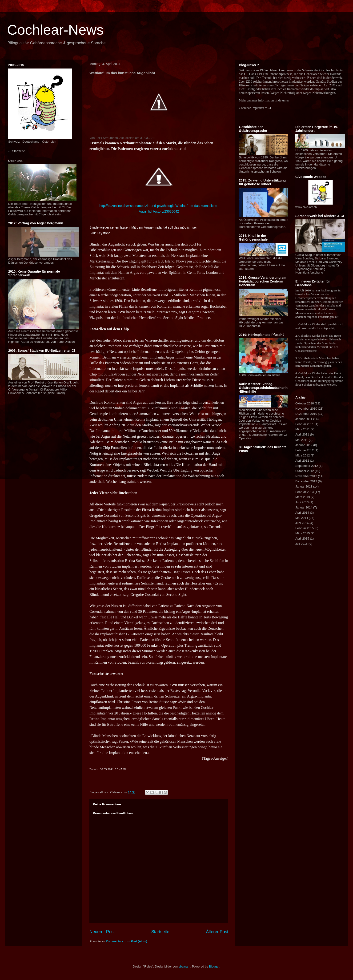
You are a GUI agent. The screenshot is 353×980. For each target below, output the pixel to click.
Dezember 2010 (306, 414)
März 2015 (303, 533)
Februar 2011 (305, 424)
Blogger (214, 966)
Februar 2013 (305, 492)
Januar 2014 (304, 507)
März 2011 (303, 429)
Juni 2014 (302, 523)
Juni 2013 (302, 502)
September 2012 (307, 466)
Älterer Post (217, 932)
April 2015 (302, 538)
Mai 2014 (302, 518)
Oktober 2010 (305, 403)
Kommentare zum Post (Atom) (126, 941)
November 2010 (306, 409)
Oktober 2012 (305, 471)
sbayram (185, 966)
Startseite (160, 932)
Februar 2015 (305, 528)
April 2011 (302, 434)
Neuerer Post (102, 932)
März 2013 (303, 497)
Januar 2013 (304, 486)
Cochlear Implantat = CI (255, 108)
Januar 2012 (304, 445)
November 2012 (306, 476)
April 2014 (302, 513)
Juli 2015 (301, 544)
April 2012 (302, 461)
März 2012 (303, 455)
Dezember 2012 (306, 481)
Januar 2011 (304, 419)
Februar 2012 (305, 450)
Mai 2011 (302, 440)
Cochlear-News (55, 30)
